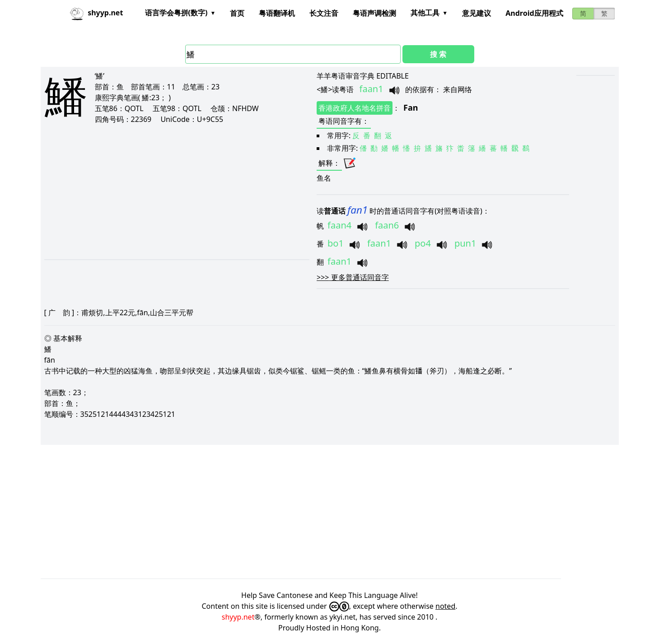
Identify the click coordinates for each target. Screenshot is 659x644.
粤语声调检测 (374, 13)
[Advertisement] (158, 191)
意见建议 (477, 13)
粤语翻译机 (277, 13)
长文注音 (324, 13)
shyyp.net (238, 617)
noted (445, 606)
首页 (237, 13)
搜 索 (438, 54)
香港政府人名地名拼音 (355, 108)
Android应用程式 (534, 13)
